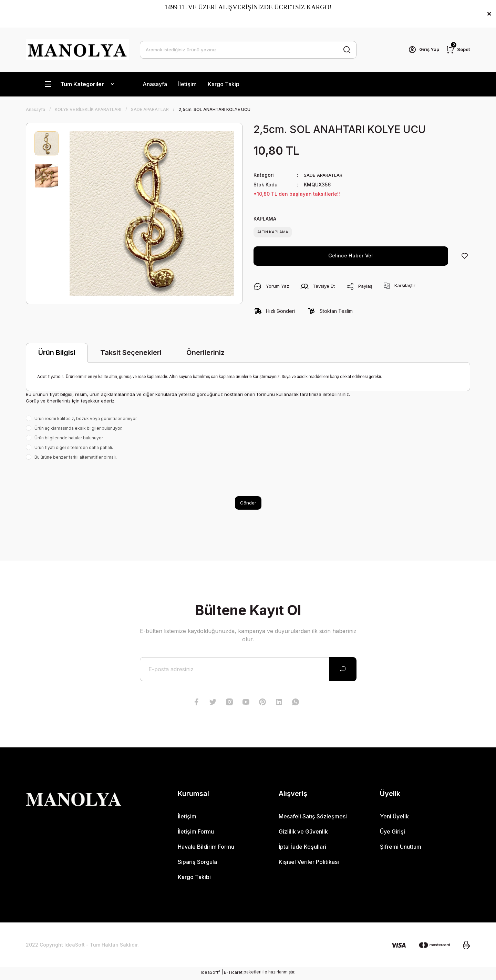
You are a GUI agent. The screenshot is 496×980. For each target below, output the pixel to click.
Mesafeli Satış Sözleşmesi (313, 819)
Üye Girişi (392, 834)
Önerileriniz (205, 355)
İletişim (187, 84)
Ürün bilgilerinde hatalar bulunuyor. (69, 440)
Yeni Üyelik (394, 819)
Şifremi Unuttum (401, 849)
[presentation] (78, 480)
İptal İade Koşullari (302, 849)
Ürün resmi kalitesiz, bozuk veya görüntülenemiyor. (86, 421)
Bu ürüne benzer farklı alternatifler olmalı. (76, 459)
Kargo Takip (224, 84)
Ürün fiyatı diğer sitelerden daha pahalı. (74, 450)
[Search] (248, 50)
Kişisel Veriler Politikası (309, 865)
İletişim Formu (196, 834)
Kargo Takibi (194, 880)
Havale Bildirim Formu (206, 849)
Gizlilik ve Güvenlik (303, 834)
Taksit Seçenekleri (131, 355)
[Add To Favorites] (465, 258)
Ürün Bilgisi (57, 355)
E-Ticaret (233, 975)
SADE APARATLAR (324, 175)
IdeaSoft (210, 975)
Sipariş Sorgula (197, 865)
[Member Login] (421, 50)
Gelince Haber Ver (351, 258)
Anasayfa (155, 84)
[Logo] (77, 50)
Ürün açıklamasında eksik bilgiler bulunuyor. (78, 430)
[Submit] (343, 672)
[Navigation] (79, 84)
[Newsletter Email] (248, 672)
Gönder (248, 505)
